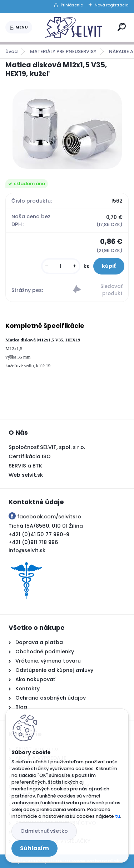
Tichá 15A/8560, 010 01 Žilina (46, 526)
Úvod (11, 51)
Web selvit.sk (26, 475)
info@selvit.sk (27, 550)
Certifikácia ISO (30, 456)
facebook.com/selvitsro (49, 517)
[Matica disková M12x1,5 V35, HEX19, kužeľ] (67, 129)
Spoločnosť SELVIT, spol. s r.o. (47, 447)
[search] (122, 27)
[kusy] (61, 266)
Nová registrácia (112, 5)
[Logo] (74, 27)
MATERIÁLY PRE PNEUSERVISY (63, 51)
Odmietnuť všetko (44, 831)
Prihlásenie (72, 5)
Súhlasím (34, 848)
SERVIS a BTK (25, 466)
